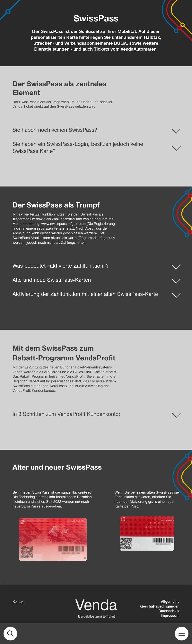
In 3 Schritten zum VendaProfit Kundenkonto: (66, 414)
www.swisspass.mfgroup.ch (63, 224)
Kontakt (19, 602)
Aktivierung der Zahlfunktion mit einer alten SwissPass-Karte (85, 294)
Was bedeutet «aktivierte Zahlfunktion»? (61, 266)
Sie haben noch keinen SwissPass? (55, 130)
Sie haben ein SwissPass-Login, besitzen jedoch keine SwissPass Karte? (78, 148)
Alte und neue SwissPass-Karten (52, 280)
